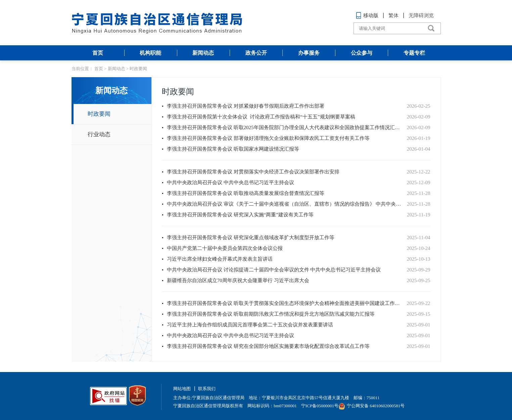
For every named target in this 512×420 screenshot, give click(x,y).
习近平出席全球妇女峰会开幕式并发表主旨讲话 (220, 259)
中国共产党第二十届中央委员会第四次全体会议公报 (225, 248)
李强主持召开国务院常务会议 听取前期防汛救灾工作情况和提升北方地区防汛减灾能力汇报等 (271, 314)
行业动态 (99, 134)
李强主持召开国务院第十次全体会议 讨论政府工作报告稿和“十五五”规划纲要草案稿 (261, 117)
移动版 (367, 15)
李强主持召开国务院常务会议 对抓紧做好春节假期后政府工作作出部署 (246, 106)
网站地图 (182, 389)
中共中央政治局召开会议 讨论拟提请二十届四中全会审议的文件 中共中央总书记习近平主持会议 (274, 270)
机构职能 (150, 53)
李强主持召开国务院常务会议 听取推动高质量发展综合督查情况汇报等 (246, 193)
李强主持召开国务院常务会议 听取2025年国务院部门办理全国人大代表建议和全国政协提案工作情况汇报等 (285, 127)
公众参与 (362, 53)
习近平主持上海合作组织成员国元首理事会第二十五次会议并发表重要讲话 (250, 325)
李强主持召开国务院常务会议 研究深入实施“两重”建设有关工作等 (240, 215)
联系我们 (207, 389)
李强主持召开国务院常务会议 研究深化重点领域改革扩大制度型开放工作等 (251, 238)
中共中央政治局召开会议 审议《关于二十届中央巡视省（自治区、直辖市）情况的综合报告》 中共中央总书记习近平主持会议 (285, 204)
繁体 (393, 15)
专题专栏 (414, 53)
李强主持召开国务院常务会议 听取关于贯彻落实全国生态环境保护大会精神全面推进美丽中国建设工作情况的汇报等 (285, 303)
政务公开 (256, 53)
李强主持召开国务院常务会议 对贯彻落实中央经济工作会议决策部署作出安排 (253, 172)
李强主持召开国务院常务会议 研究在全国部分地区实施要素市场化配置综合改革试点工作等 (268, 346)
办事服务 (309, 53)
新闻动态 (203, 53)
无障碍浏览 (421, 15)
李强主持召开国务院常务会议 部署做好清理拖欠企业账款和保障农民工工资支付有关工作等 (268, 138)
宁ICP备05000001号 (320, 406)
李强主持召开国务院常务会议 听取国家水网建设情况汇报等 (233, 149)
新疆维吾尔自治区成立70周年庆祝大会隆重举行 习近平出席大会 (238, 280)
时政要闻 (138, 69)
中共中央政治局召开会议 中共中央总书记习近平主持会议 (230, 182)
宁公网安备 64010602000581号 (371, 406)
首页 (98, 53)
